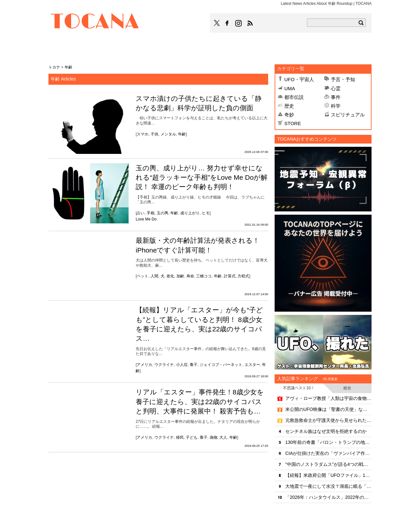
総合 (347, 388)
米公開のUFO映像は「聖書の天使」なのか (328, 409)
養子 (194, 365)
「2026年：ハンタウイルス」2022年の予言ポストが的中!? (328, 497)
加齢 (180, 276)
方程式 (243, 276)
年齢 (182, 134)
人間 (154, 276)
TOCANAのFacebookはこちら (227, 23)
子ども (192, 437)
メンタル (168, 134)
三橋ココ (204, 276)
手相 (151, 213)
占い (141, 213)
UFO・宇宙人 (299, 79)
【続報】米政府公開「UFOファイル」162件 (328, 475)
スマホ (142, 134)
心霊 (336, 88)
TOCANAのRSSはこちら (250, 23)
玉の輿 (163, 213)
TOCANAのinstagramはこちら (239, 23)
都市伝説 (294, 97)
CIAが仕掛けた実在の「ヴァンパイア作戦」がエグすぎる (328, 453)
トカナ (54, 67)
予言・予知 (343, 79)
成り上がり (190, 213)
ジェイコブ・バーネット (221, 365)
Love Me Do (146, 219)
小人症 (182, 365)
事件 (336, 97)
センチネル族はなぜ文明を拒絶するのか (326, 431)
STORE (293, 123)
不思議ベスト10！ (299, 388)
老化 (170, 276)
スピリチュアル (348, 115)
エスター (252, 365)
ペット (142, 276)
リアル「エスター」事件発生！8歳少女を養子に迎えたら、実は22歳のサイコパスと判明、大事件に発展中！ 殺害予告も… (200, 402)
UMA (290, 88)
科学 (336, 106)
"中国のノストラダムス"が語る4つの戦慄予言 (328, 464)
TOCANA (95, 22)
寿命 (190, 276)
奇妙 (289, 115)
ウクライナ (164, 365)
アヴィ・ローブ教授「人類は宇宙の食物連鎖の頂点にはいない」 (328, 398)
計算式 (230, 276)
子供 (154, 134)
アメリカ (144, 365)
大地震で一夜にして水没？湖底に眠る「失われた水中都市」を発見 (328, 486)
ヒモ (206, 213)
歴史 (289, 106)
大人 (223, 437)
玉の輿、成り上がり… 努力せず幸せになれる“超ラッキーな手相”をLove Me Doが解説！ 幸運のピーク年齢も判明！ (202, 177)
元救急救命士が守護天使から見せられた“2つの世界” (328, 420)
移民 (180, 437)
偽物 (214, 437)
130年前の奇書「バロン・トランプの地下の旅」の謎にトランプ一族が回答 (328, 442)
